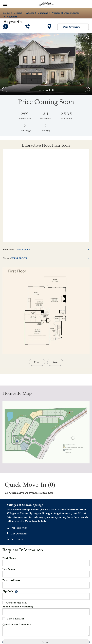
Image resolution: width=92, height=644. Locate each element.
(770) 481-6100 (17, 528)
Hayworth (13, 21)
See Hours (15, 539)
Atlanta (30, 13)
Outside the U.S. (15, 602)
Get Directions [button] (17, 534)
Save (55, 362)
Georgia (18, 13)
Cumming (43, 13)
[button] (16, 592)
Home (7, 13)
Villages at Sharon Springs (66, 13)
